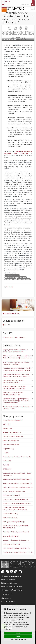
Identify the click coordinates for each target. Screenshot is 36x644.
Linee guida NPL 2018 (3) (11, 544)
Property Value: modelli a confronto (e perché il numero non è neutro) (16, 351)
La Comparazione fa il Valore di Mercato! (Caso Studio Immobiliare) (16, 363)
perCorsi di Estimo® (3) (11, 440)
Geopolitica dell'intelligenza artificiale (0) (16, 532)
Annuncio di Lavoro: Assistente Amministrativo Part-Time (13, 393)
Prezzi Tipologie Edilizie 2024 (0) (14, 491)
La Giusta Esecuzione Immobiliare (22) (16, 499)
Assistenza (7, 598)
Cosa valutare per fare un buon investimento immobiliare (13, 381)
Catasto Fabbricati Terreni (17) (13, 436)
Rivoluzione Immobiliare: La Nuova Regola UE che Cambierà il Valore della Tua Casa (17, 369)
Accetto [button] (18, 633)
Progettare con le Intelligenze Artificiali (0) (17, 503)
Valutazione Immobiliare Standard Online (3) (17, 483)
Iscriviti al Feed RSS (10, 337)
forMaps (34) (7, 428)
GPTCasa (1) (7, 469)
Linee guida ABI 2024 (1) (11, 536)
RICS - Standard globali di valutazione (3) (16, 548)
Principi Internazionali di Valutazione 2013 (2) (18, 552)
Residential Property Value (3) (13, 420)
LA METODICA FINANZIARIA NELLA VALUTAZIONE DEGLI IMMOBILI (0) (15, 508)
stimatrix (7, 325)
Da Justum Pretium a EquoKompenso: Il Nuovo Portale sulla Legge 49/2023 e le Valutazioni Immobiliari (16, 401)
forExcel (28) (7, 461)
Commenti (10, 287)
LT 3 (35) (6, 453)
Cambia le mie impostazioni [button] (18, 639)
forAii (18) (6, 465)
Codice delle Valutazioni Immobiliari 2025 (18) (18, 487)
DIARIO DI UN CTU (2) (10, 514)
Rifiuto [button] (18, 636)
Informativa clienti (9, 579)
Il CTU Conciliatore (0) (10, 518)
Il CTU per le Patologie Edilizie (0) (14, 522)
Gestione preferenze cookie (13, 590)
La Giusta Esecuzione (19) (12, 495)
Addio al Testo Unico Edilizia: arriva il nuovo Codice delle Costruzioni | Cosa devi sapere (17, 357)
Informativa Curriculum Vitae (13, 586)
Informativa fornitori (10, 583)
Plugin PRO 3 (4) (8, 449)
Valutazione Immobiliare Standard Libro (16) (17, 479)
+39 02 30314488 (9, 602)
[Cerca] (33, 5)
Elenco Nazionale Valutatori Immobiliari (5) (17, 457)
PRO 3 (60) (7, 424)
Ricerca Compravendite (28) (12, 432)
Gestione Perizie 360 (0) (11, 445)
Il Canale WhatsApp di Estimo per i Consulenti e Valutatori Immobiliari (14, 387)
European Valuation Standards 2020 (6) (16, 540)
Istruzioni (22, 337)
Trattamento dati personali (12, 576)
